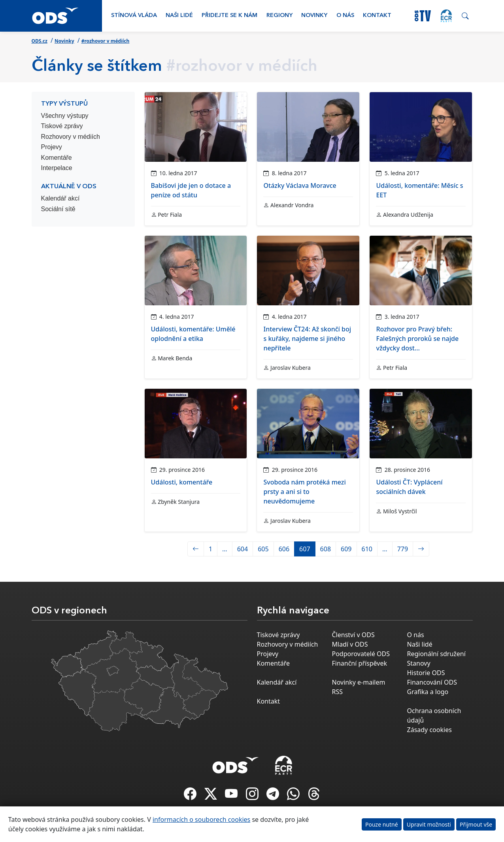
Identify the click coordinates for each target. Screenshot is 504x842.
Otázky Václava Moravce (300, 185)
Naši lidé (179, 16)
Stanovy (419, 663)
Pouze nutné (382, 824)
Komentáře (57, 158)
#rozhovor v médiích (106, 41)
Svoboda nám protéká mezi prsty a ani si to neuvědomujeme (304, 492)
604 (243, 549)
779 (403, 549)
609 (346, 549)
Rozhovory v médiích (71, 137)
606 (284, 549)
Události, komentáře (182, 482)
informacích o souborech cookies (201, 819)
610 (367, 549)
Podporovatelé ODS (361, 654)
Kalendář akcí (60, 198)
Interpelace (57, 168)
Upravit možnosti (429, 824)
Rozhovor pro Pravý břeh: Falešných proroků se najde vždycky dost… (417, 339)
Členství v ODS (353, 635)
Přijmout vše (476, 824)
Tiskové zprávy (62, 126)
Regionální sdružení (436, 654)
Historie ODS (426, 673)
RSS (338, 692)
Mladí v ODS (350, 644)
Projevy (52, 147)
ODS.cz (40, 41)
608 (326, 549)
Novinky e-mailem (359, 682)
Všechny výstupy (65, 116)
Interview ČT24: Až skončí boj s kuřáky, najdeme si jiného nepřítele (307, 339)
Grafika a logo (428, 692)
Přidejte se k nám (229, 16)
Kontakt (377, 16)
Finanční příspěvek (360, 663)
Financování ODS (432, 682)
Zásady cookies (429, 730)
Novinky (314, 16)
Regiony (279, 16)
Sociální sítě (58, 209)
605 (263, 549)
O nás (345, 16)
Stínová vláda (134, 16)
